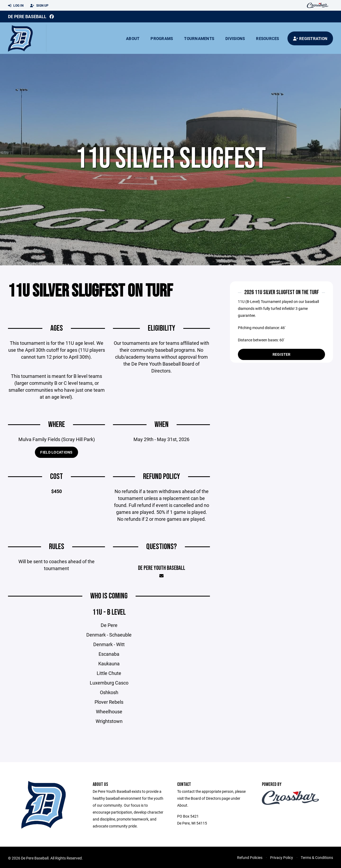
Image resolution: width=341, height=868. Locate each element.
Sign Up (39, 6)
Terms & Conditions (317, 860)
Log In (16, 6)
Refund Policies (250, 860)
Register (282, 354)
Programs (162, 38)
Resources (267, 38)
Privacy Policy (282, 860)
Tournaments (199, 38)
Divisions (235, 38)
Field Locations (56, 455)
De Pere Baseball (27, 16)
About (133, 38)
